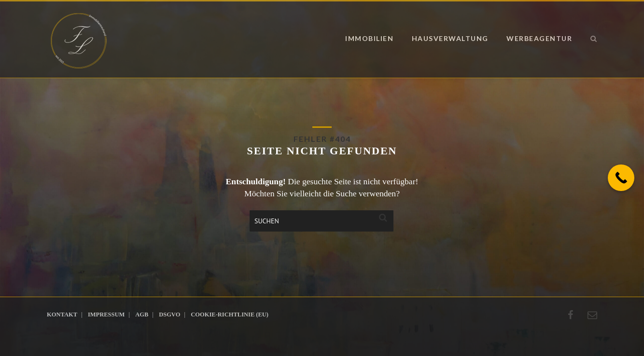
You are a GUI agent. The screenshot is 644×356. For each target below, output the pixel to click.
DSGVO (169, 315)
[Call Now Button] (621, 178)
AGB (142, 315)
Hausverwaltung (450, 38)
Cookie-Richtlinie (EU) (230, 315)
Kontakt (62, 315)
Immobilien (369, 38)
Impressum (106, 315)
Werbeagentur (539, 38)
